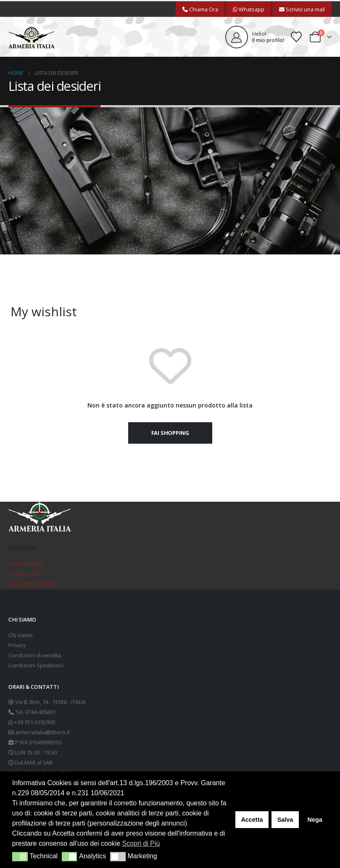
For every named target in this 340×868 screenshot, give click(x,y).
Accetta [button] (252, 820)
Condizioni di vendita (35, 655)
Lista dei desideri (31, 584)
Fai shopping (170, 433)
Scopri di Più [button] (141, 843)
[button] (170, 37)
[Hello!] (255, 37)
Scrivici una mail (302, 9)
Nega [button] (315, 820)
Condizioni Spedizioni (36, 666)
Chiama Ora (200, 9)
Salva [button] (285, 820)
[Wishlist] (297, 37)
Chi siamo (21, 635)
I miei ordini (24, 574)
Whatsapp (249, 9)
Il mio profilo (26, 564)
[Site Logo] (32, 37)
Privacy (17, 645)
